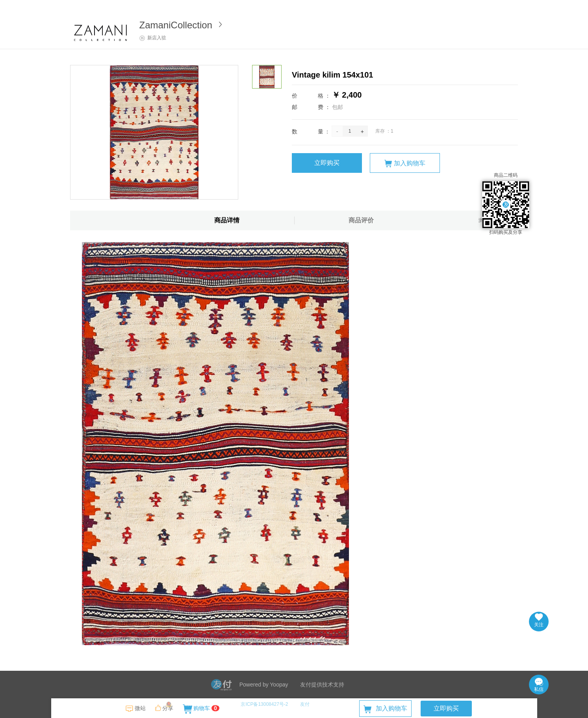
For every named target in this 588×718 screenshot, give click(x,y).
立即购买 (327, 163)
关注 (539, 620)
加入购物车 (405, 164)
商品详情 (227, 220)
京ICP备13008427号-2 (264, 704)
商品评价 (361, 220)
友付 (305, 704)
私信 (539, 685)
